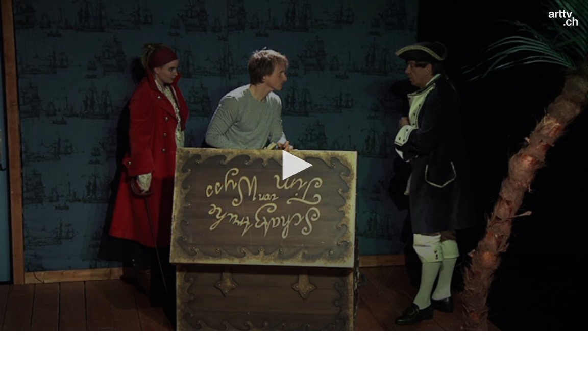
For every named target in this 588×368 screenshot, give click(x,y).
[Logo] (563, 18)
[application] (294, 166)
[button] (294, 165)
